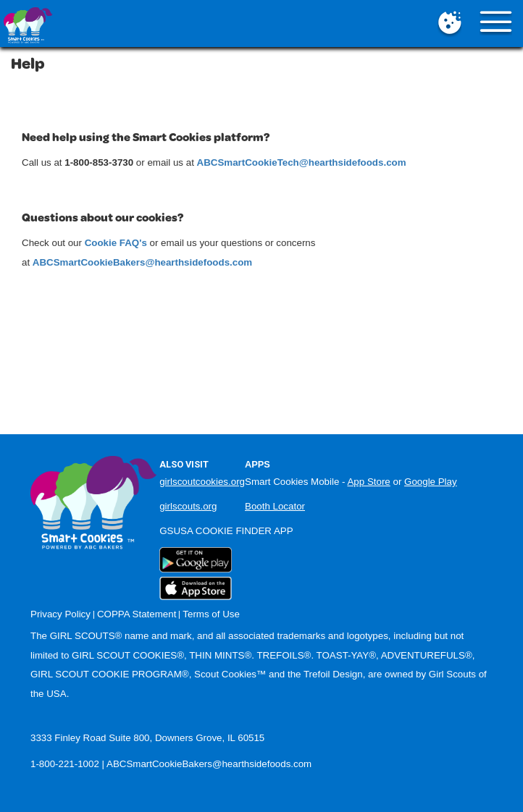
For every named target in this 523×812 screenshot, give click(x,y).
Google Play (431, 482)
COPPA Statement (137, 614)
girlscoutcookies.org (202, 482)
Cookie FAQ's (116, 243)
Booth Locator (275, 506)
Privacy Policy (60, 614)
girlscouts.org (188, 506)
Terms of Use (211, 614)
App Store (368, 482)
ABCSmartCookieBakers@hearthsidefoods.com (209, 764)
